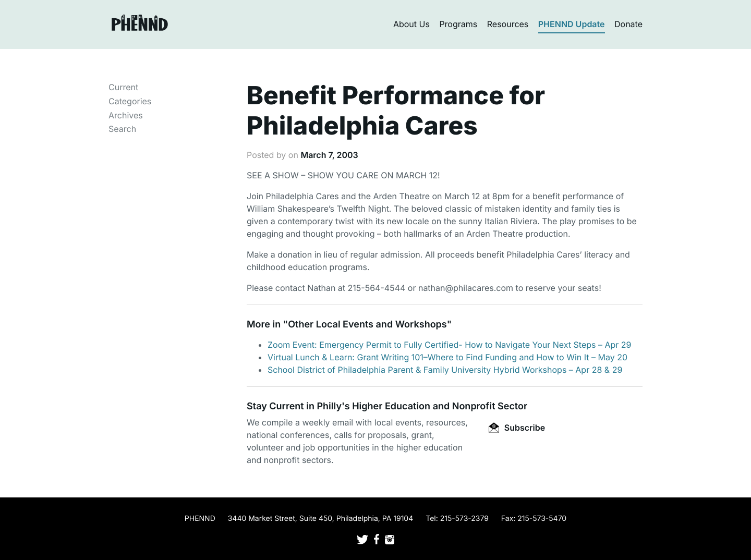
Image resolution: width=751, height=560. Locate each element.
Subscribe (517, 428)
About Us (411, 24)
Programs (458, 24)
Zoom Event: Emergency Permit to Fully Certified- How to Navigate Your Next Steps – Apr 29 (450, 345)
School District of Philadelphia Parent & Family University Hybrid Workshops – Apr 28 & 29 (445, 370)
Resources (508, 24)
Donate (628, 24)
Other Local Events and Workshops (367, 325)
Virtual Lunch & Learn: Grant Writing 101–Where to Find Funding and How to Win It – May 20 (447, 357)
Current (123, 87)
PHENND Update (572, 24)
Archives (126, 115)
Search (122, 129)
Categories (130, 101)
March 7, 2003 (329, 155)
